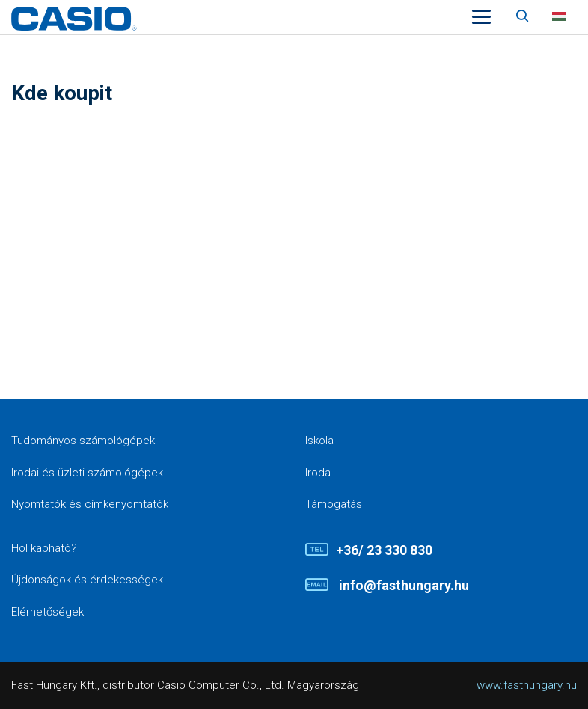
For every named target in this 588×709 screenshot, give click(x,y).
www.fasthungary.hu (527, 685)
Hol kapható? (44, 548)
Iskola (319, 441)
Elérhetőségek (48, 612)
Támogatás (334, 504)
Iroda (318, 473)
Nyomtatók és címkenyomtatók (90, 504)
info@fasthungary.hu (402, 585)
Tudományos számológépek (83, 441)
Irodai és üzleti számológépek (87, 473)
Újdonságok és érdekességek (87, 580)
